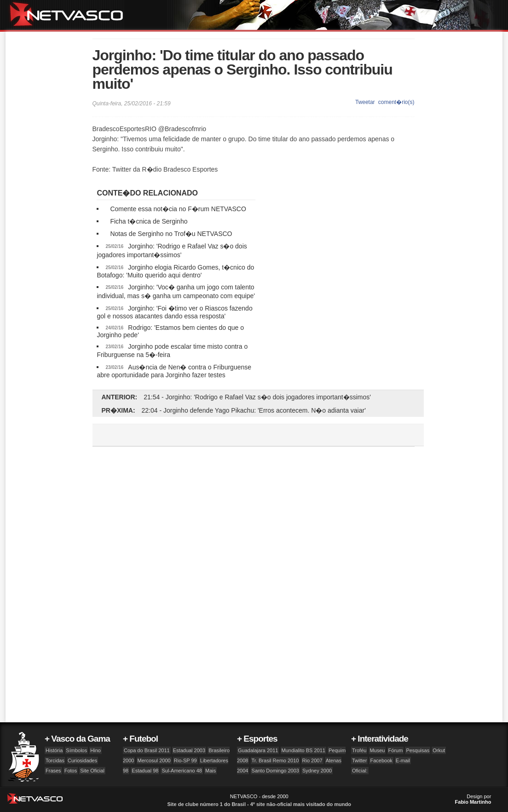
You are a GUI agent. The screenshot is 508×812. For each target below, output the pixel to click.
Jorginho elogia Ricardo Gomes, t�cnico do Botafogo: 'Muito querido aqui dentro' (175, 271)
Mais (211, 771)
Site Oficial (92, 771)
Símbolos (76, 750)
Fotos (71, 771)
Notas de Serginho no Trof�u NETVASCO (171, 234)
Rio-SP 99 (185, 760)
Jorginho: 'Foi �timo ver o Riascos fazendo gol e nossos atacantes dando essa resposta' (174, 312)
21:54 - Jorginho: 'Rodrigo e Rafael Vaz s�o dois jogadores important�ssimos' (257, 397)
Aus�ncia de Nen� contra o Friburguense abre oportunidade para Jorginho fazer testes (174, 371)
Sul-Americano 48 (182, 771)
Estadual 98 (145, 771)
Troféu (359, 750)
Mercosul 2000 (154, 760)
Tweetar (365, 102)
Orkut (439, 750)
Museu (377, 750)
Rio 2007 (312, 760)
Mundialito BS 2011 (303, 750)
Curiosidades (82, 760)
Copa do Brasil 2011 (147, 750)
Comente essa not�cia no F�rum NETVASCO (178, 209)
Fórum (396, 750)
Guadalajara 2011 (258, 750)
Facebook (381, 760)
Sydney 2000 (317, 771)
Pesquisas (418, 750)
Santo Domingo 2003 (275, 771)
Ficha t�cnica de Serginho (149, 221)
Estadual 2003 (189, 750)
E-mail (403, 760)
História (54, 750)
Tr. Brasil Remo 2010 (275, 760)
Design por (473, 799)
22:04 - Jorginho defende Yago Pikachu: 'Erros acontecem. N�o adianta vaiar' (254, 410)
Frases (53, 771)
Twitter (359, 760)
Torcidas (55, 760)
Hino (95, 750)
